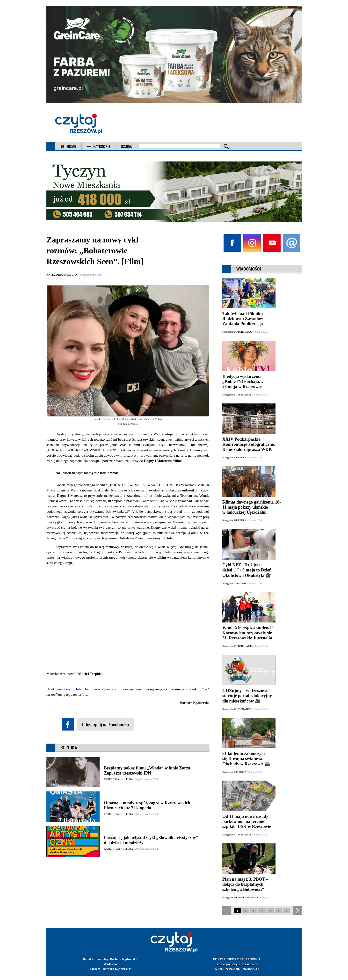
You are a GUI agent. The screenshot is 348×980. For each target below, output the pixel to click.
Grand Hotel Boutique (80, 689)
